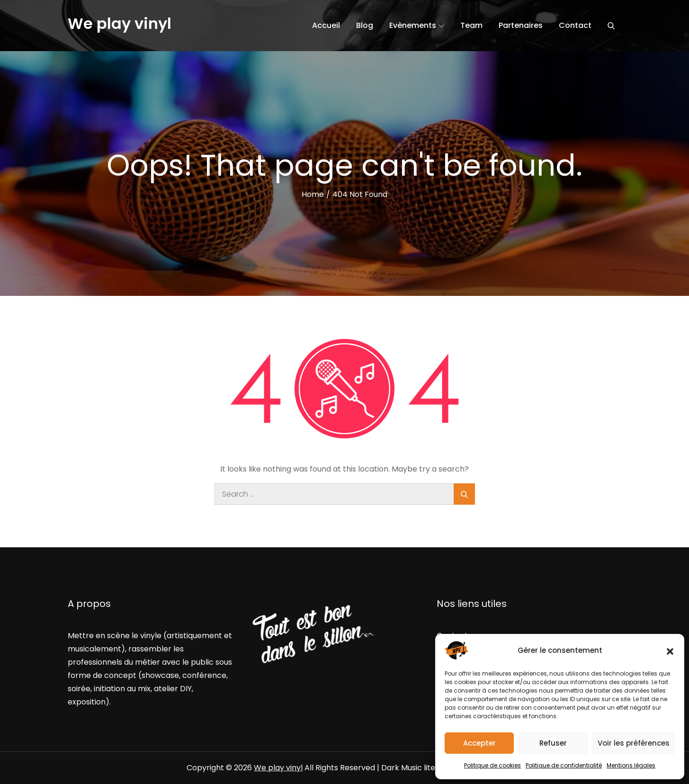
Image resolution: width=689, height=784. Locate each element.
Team (471, 25)
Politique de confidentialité (564, 765)
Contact (575, 25)
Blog (365, 25)
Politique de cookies (492, 765)
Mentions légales (631, 765)
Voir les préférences (634, 743)
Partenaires (521, 25)
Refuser (553, 743)
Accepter (479, 743)
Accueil (326, 25)
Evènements (417, 25)
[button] (670, 650)
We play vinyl (120, 23)
